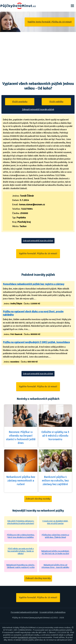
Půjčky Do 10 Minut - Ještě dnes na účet (18, 6)
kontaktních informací (27, 637)
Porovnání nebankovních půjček (24, 612)
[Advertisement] (38, 54)
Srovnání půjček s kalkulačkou (52, 612)
